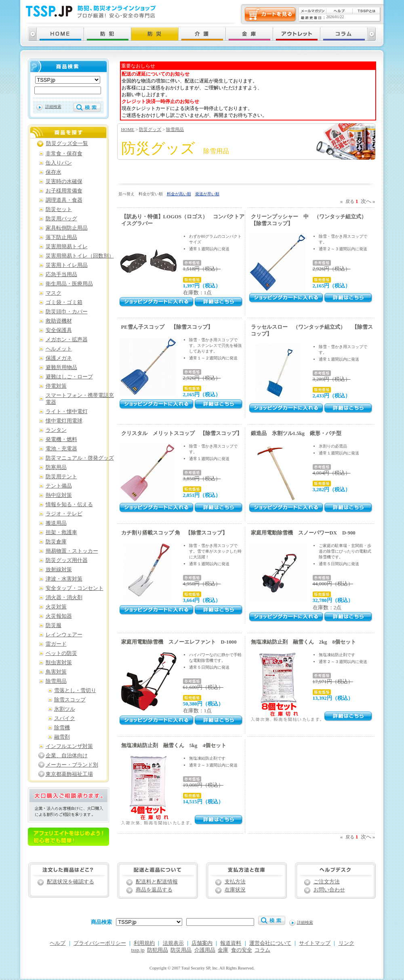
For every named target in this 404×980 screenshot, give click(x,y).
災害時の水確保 (64, 182)
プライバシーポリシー (100, 943)
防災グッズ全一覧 (67, 144)
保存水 (54, 172)
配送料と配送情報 (157, 882)
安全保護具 (59, 330)
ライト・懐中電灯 (67, 412)
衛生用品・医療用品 (69, 284)
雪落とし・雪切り (75, 691)
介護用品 (205, 950)
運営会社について (270, 943)
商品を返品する (154, 890)
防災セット (59, 209)
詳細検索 (53, 107)
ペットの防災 (61, 653)
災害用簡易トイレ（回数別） (80, 256)
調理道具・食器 (64, 200)
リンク (346, 943)
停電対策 (56, 386)
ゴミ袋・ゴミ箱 (64, 302)
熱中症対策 (59, 495)
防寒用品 (56, 467)
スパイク (65, 718)
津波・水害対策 (64, 579)
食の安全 (242, 950)
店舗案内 (202, 943)
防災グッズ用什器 (67, 560)
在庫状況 (235, 890)
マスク (54, 293)
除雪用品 (175, 129)
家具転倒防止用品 (67, 228)
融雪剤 (62, 737)
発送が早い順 (207, 194)
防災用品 (181, 950)
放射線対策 (59, 570)
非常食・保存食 (64, 154)
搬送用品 (56, 523)
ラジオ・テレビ (64, 514)
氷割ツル (65, 709)
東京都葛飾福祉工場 (69, 774)
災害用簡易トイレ (67, 247)
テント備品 (59, 486)
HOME (128, 129)
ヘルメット (59, 349)
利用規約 (144, 943)
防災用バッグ (61, 219)
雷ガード (56, 644)
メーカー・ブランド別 (72, 765)
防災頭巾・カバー (67, 312)
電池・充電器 (61, 449)
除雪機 (62, 728)
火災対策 (56, 607)
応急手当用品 (61, 275)
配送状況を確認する (70, 882)
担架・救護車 (61, 532)
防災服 (54, 625)
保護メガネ (59, 358)
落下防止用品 (61, 237)
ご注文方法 (327, 882)
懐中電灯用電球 (64, 421)
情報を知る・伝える (69, 505)
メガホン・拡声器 (67, 340)
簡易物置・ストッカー (72, 551)
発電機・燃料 (61, 439)
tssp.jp (138, 950)
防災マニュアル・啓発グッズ (80, 458)
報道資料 (231, 943)
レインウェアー (64, 635)
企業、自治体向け (67, 756)
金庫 (223, 950)
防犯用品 (158, 950)
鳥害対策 (56, 672)
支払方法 (235, 882)
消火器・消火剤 (64, 598)
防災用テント (61, 477)
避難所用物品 (61, 367)
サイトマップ (315, 943)
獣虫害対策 (59, 663)
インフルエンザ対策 (69, 746)
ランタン (56, 430)
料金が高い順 (179, 194)
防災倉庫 (56, 542)
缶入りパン (59, 163)
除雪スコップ (70, 700)
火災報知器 (59, 616)
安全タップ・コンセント (75, 588)
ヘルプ (58, 943)
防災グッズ (150, 129)
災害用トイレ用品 (67, 265)
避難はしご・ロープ (69, 377)
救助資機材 (59, 321)
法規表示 (173, 943)
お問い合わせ (329, 890)
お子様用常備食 (64, 191)
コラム (262, 950)
